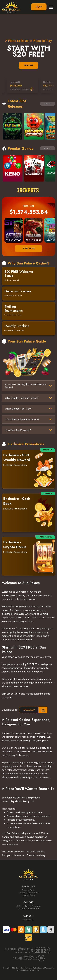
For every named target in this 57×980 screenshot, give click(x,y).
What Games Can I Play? (19, 409)
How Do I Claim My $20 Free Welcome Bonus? (26, 386)
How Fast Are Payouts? (18, 430)
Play (39, 7)
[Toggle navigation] (51, 7)
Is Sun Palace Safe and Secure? (22, 419)
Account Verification (29, 909)
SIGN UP (28, 65)
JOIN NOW (28, 248)
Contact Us (28, 920)
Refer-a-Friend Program (28, 906)
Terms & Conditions (29, 893)
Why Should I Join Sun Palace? (22, 398)
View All (48, 104)
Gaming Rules (29, 890)
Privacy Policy (29, 895)
